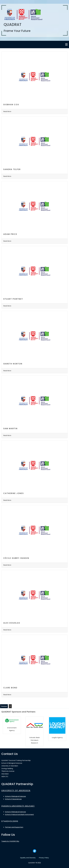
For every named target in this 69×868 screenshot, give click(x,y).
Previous (4, 706)
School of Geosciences (13, 799)
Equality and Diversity (28, 858)
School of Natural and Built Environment (19, 815)
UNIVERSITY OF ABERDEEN (16, 790)
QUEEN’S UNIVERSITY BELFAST (18, 806)
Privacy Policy (44, 858)
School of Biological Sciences (15, 796)
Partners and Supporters (14, 827)
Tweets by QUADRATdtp (10, 841)
